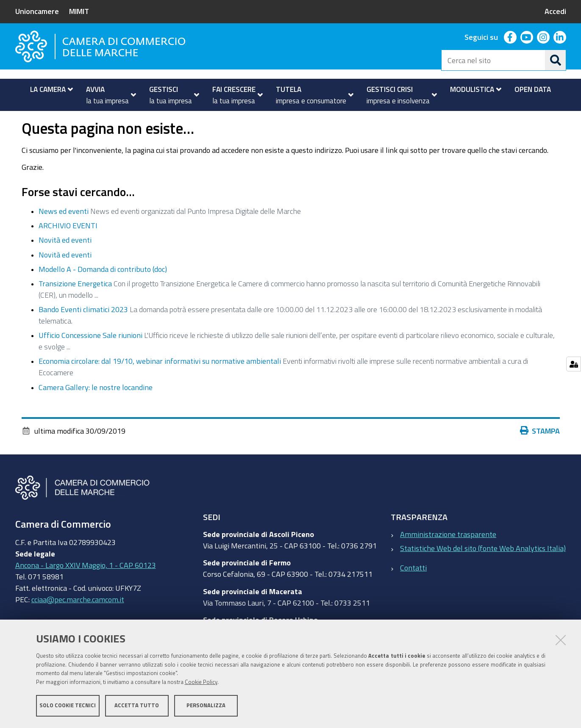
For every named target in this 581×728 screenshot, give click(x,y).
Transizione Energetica (75, 307)
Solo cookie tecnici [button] (68, 706)
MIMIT (79, 11)
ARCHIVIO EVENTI (68, 249)
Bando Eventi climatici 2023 (83, 333)
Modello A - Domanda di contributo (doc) (103, 293)
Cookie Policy (201, 682)
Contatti (413, 592)
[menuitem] (48, 89)
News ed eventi (64, 235)
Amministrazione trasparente (448, 558)
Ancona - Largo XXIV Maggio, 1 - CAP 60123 (86, 589)
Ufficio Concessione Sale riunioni (90, 359)
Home (21, 120)
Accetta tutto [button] (137, 706)
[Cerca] (556, 60)
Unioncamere (37, 11)
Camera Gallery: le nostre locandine (96, 411)
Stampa (540, 454)
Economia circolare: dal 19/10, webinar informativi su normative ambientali (160, 385)
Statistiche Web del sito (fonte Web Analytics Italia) (483, 572)
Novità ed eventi (65, 264)
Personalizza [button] (206, 706)
